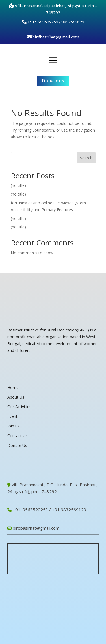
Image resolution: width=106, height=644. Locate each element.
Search (86, 158)
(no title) (18, 185)
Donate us (53, 81)
